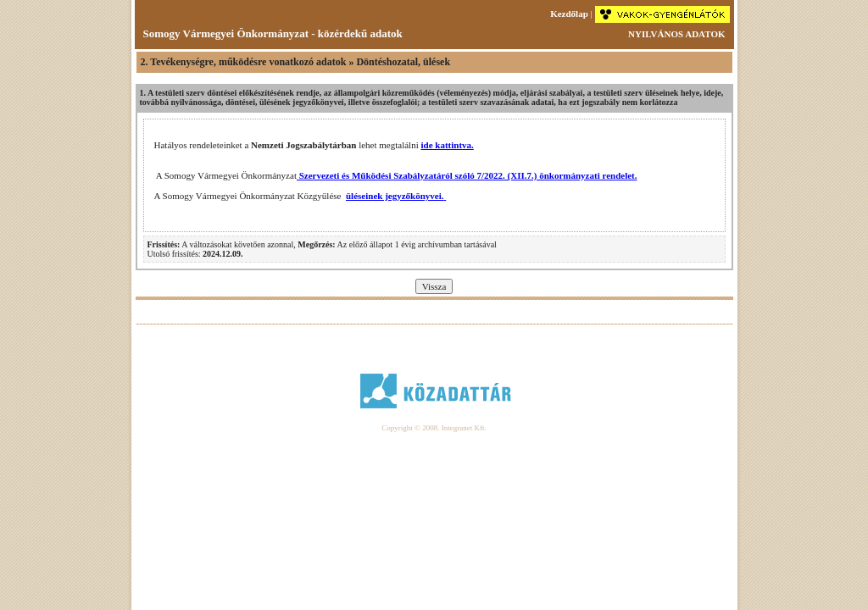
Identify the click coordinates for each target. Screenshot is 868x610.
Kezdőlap (569, 14)
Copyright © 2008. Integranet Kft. (434, 428)
